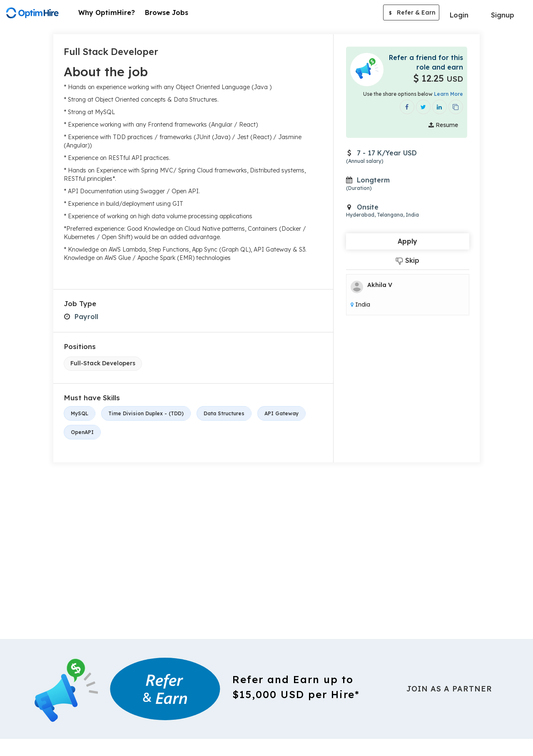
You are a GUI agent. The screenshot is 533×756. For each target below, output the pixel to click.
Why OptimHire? (107, 12)
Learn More (448, 94)
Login (459, 15)
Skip (407, 261)
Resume (443, 125)
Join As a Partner (449, 689)
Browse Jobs (167, 12)
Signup (503, 15)
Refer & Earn (411, 13)
